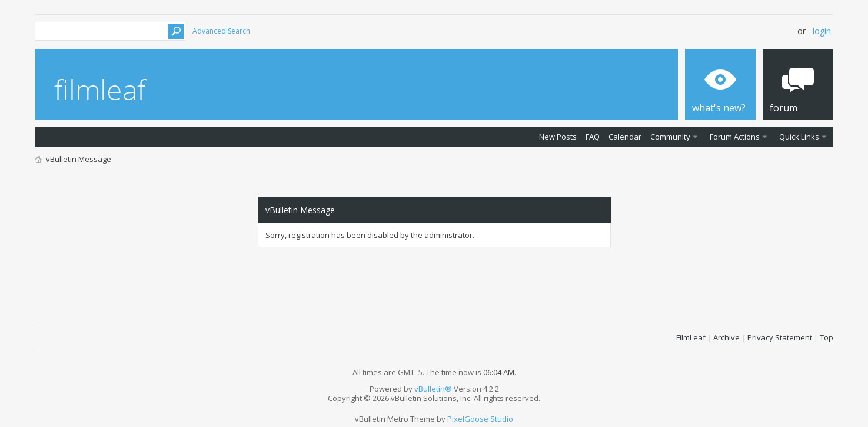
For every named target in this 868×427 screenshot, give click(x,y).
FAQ (593, 137)
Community (670, 137)
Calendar (625, 137)
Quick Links (799, 137)
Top (827, 337)
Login (822, 31)
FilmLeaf (691, 337)
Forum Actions (735, 137)
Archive (726, 337)
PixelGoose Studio (480, 419)
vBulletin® (433, 389)
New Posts (558, 137)
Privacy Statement (780, 337)
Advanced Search (221, 31)
